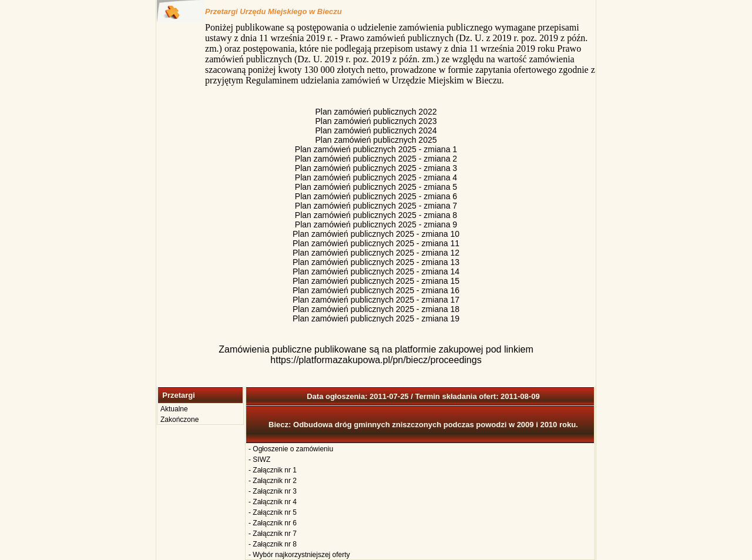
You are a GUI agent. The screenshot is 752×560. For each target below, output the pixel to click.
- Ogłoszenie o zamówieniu (291, 449)
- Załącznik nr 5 (273, 512)
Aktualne (174, 409)
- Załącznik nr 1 (273, 470)
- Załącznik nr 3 (273, 491)
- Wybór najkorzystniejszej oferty (299, 555)
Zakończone (179, 420)
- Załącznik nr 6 (273, 523)
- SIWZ (259, 460)
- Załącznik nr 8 (273, 544)
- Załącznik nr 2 (273, 481)
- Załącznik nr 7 (273, 534)
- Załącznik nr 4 (273, 502)
